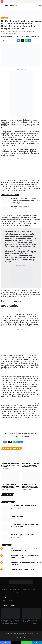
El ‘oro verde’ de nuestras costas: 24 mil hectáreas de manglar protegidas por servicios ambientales (11, 486)
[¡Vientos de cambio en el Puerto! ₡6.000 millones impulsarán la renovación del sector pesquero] (31, 478)
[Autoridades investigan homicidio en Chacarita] (5, 572)
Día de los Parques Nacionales (28, 433)
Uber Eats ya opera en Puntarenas (20, 207)
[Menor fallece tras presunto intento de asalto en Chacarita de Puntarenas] (5, 565)
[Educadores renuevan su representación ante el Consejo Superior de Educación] (5, 528)
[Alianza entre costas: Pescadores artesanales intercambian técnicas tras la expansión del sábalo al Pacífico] (31, 457)
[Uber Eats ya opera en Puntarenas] (5, 208)
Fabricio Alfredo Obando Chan (9, 36)
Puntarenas (5, 18)
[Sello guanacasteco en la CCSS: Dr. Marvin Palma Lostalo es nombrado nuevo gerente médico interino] (11, 613)
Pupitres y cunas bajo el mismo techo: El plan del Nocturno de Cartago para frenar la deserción (30, 622)
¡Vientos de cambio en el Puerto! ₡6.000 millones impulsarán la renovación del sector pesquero (30, 486)
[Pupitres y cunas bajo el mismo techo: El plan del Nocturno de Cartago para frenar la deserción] (5, 509)
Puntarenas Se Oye (34, 634)
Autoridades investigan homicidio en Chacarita (23, 570)
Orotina (16, 436)
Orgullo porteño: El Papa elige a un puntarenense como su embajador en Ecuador (10, 465)
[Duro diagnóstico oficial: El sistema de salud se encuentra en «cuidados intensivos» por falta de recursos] (5, 538)
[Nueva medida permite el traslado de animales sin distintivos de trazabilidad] (5, 519)
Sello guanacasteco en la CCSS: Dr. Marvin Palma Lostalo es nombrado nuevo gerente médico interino (10, 622)
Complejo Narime (10, 433)
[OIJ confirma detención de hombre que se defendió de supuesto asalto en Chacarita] (5, 551)
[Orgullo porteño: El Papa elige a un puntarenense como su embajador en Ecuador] (11, 457)
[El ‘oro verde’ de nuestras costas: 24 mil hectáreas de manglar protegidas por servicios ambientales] (11, 478)
